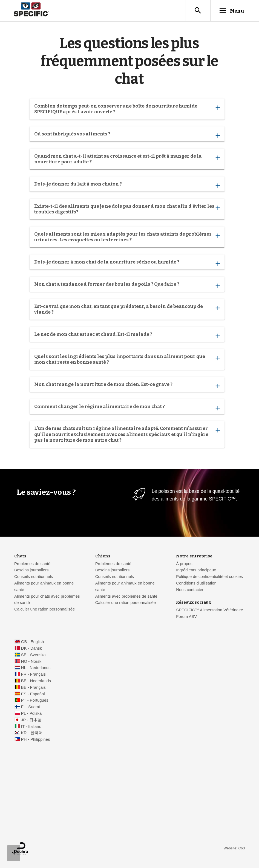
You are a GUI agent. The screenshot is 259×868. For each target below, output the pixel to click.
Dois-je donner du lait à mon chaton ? (127, 186)
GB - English (32, 642)
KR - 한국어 (32, 733)
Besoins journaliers (31, 571)
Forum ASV (186, 617)
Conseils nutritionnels (34, 577)
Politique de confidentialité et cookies (209, 577)
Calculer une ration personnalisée (44, 610)
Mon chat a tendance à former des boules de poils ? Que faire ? (127, 286)
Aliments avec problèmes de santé (126, 597)
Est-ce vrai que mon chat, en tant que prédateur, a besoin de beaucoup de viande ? (127, 310)
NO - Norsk (31, 662)
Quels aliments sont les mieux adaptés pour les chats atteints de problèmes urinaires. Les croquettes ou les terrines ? (127, 238)
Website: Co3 (234, 849)
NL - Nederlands (36, 668)
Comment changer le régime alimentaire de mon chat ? (127, 408)
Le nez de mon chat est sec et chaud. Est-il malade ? (127, 336)
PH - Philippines (36, 740)
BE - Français (33, 688)
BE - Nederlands (36, 681)
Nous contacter (190, 590)
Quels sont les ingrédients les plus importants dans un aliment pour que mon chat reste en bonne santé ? (127, 360)
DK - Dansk (31, 649)
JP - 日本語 (31, 721)
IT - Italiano (31, 727)
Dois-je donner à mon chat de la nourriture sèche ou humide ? (127, 264)
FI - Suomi (31, 707)
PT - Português (35, 701)
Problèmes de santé (32, 564)
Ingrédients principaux (196, 571)
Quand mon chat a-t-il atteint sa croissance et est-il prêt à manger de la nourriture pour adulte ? (127, 160)
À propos (184, 564)
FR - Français (33, 675)
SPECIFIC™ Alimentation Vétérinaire (210, 611)
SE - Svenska (33, 655)
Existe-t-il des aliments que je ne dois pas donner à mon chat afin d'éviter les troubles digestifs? (127, 210)
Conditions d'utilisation (196, 584)
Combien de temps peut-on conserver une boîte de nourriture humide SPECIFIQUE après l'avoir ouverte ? (127, 109)
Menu (230, 11)
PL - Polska (31, 714)
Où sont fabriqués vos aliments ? (127, 136)
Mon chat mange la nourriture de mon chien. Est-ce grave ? (127, 386)
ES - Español (33, 695)
